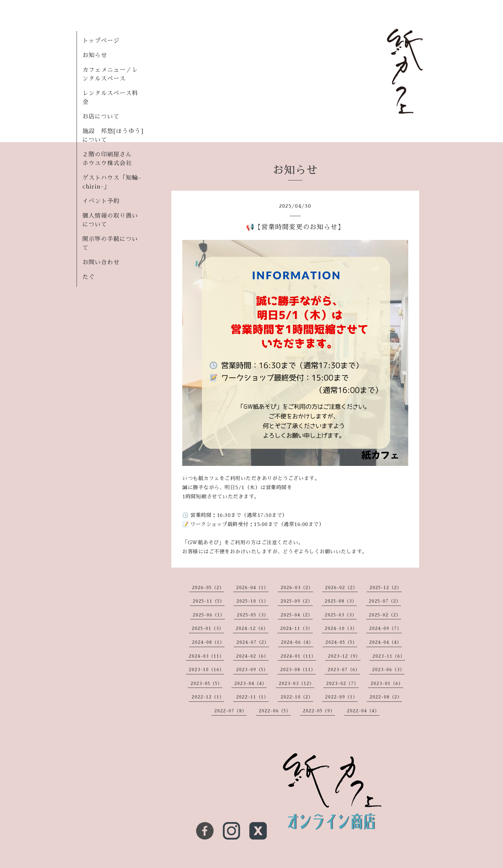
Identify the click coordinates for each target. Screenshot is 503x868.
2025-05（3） (253, 615)
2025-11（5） (209, 601)
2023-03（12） (297, 684)
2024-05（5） (341, 642)
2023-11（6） (389, 656)
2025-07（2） (385, 601)
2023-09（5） (252, 670)
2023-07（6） (344, 670)
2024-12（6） (252, 628)
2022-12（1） (208, 697)
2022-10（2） (297, 697)
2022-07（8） (231, 711)
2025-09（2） (297, 601)
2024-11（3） (297, 628)
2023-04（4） (251, 684)
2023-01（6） (387, 684)
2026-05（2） (208, 588)
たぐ (89, 277)
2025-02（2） (385, 615)
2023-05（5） (206, 684)
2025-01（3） (208, 628)
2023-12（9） (344, 656)
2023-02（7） (342, 684)
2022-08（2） (386, 697)
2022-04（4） (363, 711)
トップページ (101, 41)
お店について (101, 117)
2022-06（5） (275, 711)
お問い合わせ (101, 262)
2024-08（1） (208, 642)
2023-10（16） (206, 670)
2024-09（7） (385, 628)
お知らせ (95, 55)
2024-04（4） (385, 642)
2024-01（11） (298, 656)
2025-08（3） (341, 601)
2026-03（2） (297, 588)
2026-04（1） (252, 588)
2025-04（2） (297, 615)
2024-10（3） (341, 628)
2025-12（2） (386, 588)
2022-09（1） (341, 697)
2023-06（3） (388, 670)
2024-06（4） (297, 642)
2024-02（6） (252, 656)
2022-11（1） (252, 697)
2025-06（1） (209, 615)
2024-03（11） (206, 656)
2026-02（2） (341, 588)
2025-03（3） (341, 615)
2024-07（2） (253, 642)
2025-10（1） (253, 601)
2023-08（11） (298, 670)
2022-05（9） (319, 711)
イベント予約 (101, 201)
